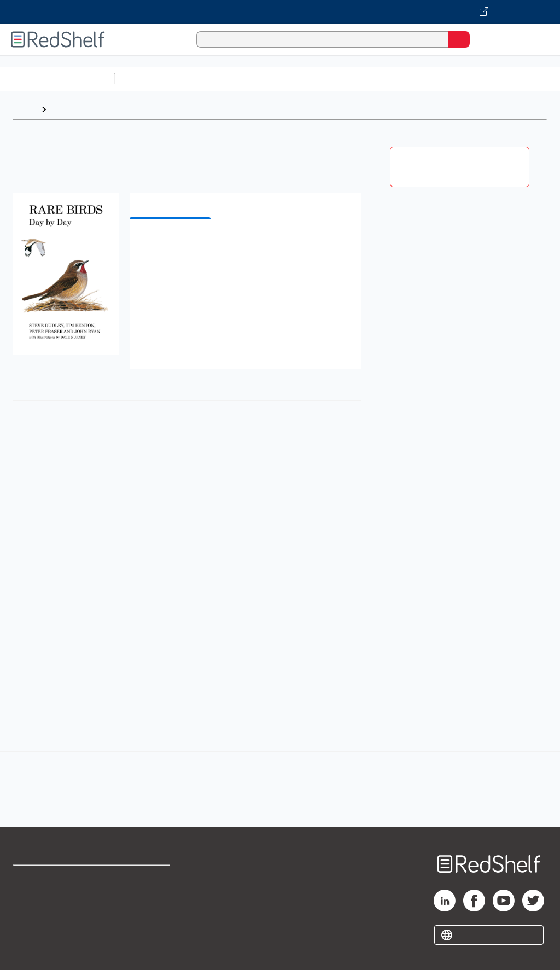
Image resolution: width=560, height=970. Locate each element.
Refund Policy (144, 902)
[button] (244, 244)
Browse (67, 109)
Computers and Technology (312, 79)
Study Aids (148, 79)
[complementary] (280, 777)
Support (28, 902)
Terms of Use (144, 878)
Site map (30, 951)
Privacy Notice (41, 927)
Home (25, 109)
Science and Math (214, 79)
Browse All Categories (57, 79)
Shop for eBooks (45, 878)
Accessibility (142, 927)
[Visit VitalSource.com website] (280, 12)
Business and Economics (424, 79)
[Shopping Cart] (483, 39)
